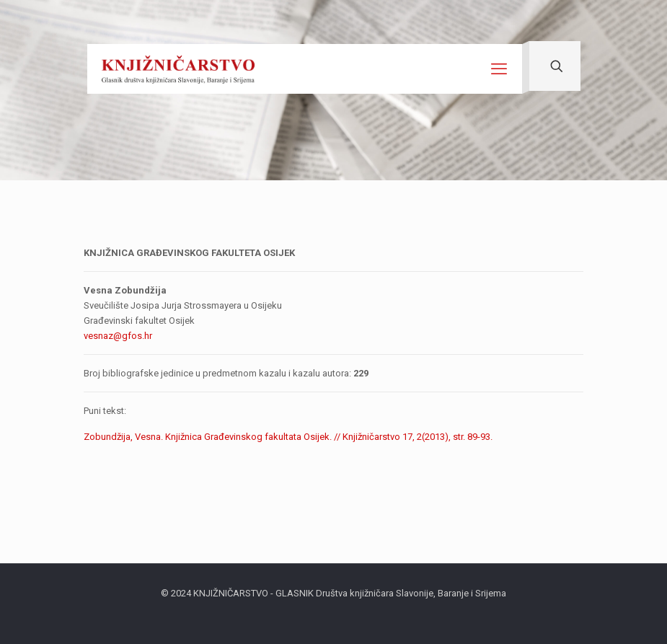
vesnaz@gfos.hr (118, 336)
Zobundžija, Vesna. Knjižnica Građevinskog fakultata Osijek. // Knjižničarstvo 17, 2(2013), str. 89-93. (288, 437)
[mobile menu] (499, 69)
